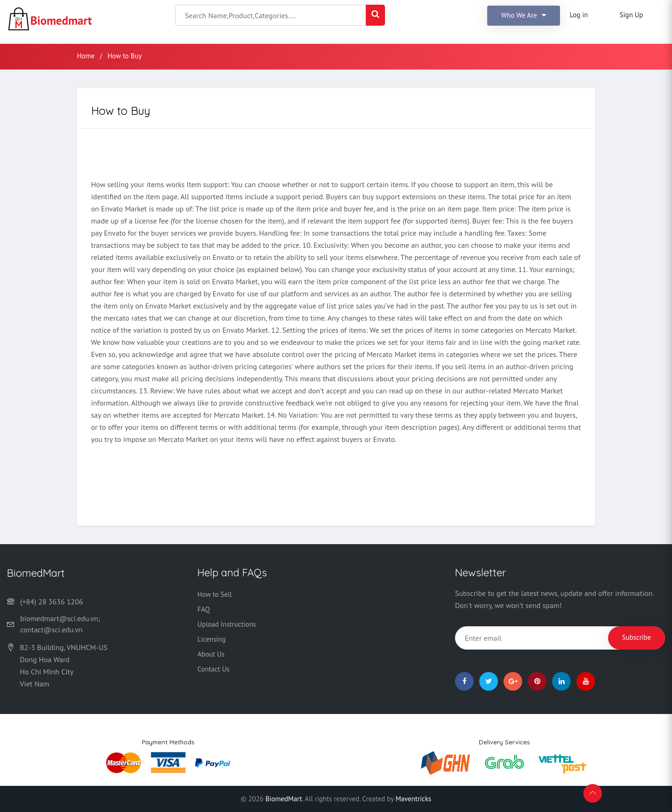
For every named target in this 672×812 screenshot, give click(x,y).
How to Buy (124, 56)
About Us (211, 654)
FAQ (203, 609)
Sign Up (631, 15)
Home (86, 56)
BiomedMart (284, 799)
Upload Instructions (227, 624)
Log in (579, 15)
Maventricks (413, 799)
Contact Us (213, 669)
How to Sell (215, 594)
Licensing (212, 639)
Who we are (524, 15)
